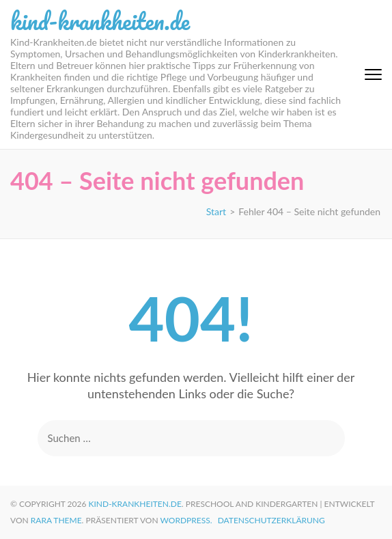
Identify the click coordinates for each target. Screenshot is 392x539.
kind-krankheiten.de (100, 20)
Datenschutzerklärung (271, 520)
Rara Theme (56, 520)
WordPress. (186, 520)
